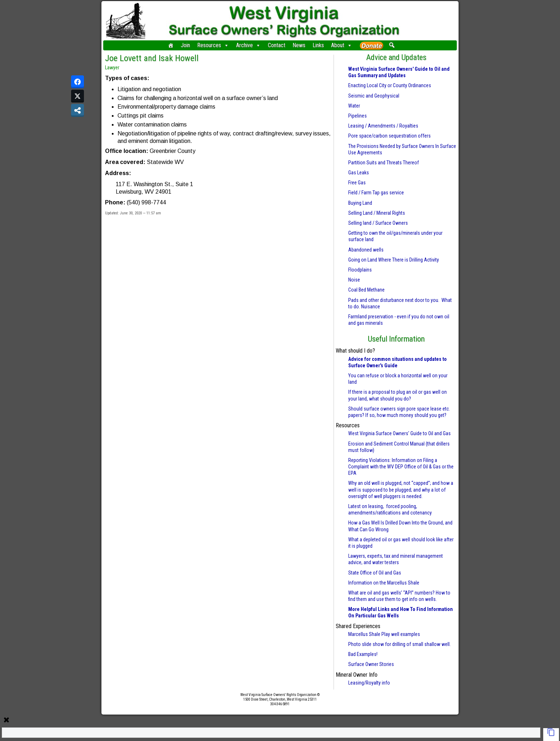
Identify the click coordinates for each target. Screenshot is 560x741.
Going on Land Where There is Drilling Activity (394, 260)
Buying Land (360, 203)
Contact (277, 45)
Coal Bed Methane (366, 290)
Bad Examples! (363, 654)
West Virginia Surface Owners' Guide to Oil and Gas (399, 433)
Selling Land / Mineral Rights (377, 213)
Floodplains (360, 270)
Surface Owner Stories (371, 664)
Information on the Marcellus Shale (384, 583)
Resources (213, 45)
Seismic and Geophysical (374, 96)
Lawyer (112, 68)
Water (354, 106)
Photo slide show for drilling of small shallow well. (399, 644)
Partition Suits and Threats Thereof (384, 163)
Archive (248, 45)
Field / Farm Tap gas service (376, 193)
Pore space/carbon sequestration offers (389, 136)
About (342, 45)
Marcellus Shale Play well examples (384, 634)
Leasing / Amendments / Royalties (383, 126)
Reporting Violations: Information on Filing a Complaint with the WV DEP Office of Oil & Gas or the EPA (401, 467)
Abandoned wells (366, 250)
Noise (354, 280)
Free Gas (357, 183)
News (299, 45)
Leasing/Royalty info (369, 683)
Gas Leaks (359, 173)
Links (318, 45)
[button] (392, 45)
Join (185, 45)
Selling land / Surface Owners (378, 223)
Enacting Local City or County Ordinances (390, 85)
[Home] (171, 45)
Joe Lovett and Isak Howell (152, 58)
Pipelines (357, 116)
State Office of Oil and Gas (375, 573)
